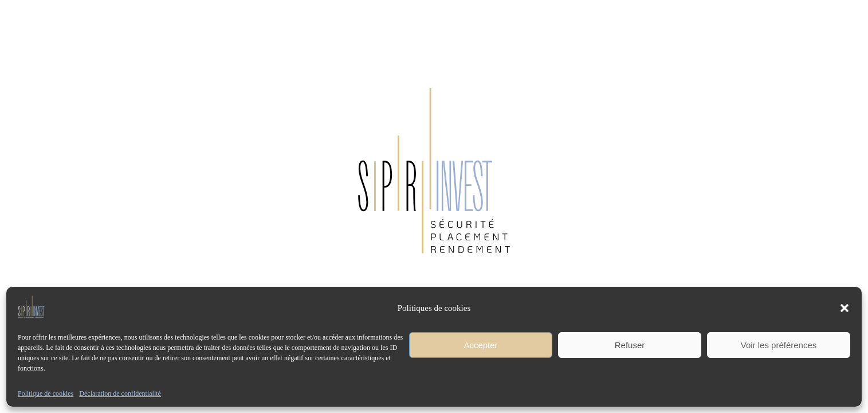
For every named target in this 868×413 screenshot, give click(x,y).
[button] (845, 308)
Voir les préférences (779, 345)
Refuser (630, 345)
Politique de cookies (46, 393)
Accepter (480, 345)
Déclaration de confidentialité (120, 393)
